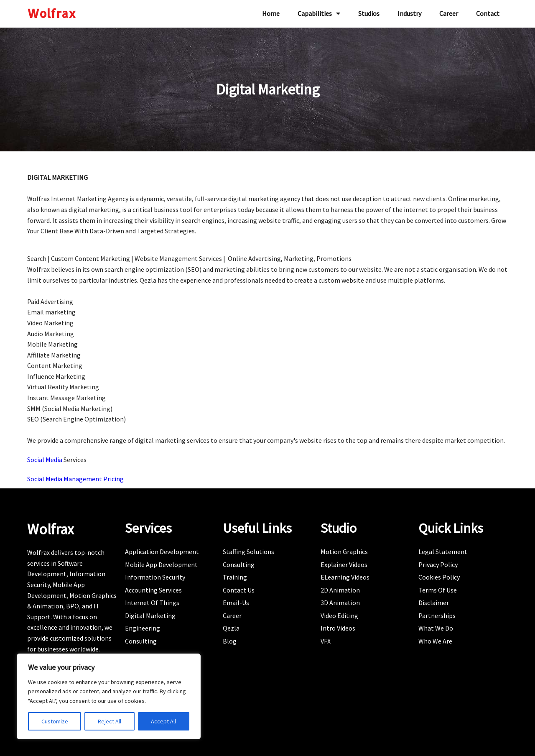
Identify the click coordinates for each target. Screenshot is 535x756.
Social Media (45, 460)
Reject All (110, 721)
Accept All (163, 721)
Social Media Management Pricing (75, 479)
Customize (55, 721)
